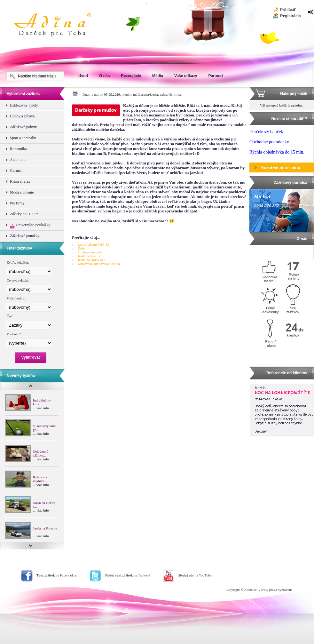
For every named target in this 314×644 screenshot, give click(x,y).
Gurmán (16, 171)
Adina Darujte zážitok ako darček (58, 26)
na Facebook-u (57, 575)
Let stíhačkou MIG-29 (93, 244)
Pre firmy (17, 203)
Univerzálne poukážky (30, 226)
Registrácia (290, 16)
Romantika (18, 149)
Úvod (83, 76)
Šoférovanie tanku (90, 252)
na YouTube (195, 575)
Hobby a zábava (22, 116)
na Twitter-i (128, 575)
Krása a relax (20, 181)
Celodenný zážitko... (41, 453)
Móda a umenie (22, 192)
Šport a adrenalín (23, 138)
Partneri (215, 76)
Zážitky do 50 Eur (24, 214)
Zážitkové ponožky (25, 236)
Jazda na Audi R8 (90, 256)
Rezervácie (131, 76)
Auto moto (18, 160)
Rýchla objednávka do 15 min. (277, 152)
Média (158, 76)
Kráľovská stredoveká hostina (99, 264)
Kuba (82, 248)
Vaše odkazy (186, 76)
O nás (104, 76)
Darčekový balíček (266, 132)
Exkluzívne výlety (24, 105)
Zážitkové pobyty (23, 127)
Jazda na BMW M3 (91, 260)
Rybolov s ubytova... (40, 479)
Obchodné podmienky (269, 142)
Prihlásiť (288, 10)
